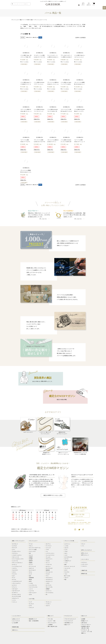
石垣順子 (31, 557)
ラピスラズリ (15, 570)
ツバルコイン (84, 566)
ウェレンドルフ (32, 551)
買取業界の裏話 (15, 627)
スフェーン (15, 587)
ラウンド (83, 544)
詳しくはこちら (43, 219)
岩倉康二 (31, 563)
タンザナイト (15, 593)
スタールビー (15, 589)
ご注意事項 (50, 625)
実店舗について (85, 621)
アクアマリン (15, 553)
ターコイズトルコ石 (16, 596)
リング (30, 602)
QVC (30, 576)
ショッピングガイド (16, 616)
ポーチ (66, 570)
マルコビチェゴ (49, 579)
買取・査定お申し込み (52, 626)
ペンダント (48, 604)
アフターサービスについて (70, 619)
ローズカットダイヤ (16, 594)
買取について (51, 616)
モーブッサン (49, 585)
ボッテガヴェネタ (68, 557)
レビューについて (16, 621)
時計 (65, 579)
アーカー (31, 544)
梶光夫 (30, 579)
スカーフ (66, 578)
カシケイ (31, 564)
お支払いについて (16, 619)
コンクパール (15, 561)
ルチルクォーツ (15, 598)
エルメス (31, 555)
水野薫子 (48, 589)
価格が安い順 (29, 37)
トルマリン (15, 568)
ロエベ (66, 553)
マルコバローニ (49, 578)
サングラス (67, 572)
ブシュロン (48, 557)
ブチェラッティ (49, 559)
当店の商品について (69, 623)
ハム (47, 551)
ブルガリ (48, 561)
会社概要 (83, 619)
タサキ (30, 594)
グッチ (30, 574)
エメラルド (15, 546)
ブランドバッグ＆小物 (69, 541)
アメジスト (15, 574)
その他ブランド (68, 561)
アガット (31, 546)
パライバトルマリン (16, 583)
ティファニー (49, 546)
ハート (83, 546)
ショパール (31, 591)
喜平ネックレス (85, 553)
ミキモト (48, 583)
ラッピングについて (69, 621)
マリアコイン (84, 562)
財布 (65, 564)
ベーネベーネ (49, 564)
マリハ (47, 576)
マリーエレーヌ (49, 572)
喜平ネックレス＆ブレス (87, 550)
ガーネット (15, 564)
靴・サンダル (67, 576)
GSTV (30, 581)
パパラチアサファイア (17, 581)
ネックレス (31, 604)
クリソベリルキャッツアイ (18, 559)
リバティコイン (85, 564)
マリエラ (48, 574)
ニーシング (48, 548)
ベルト (66, 574)
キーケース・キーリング (70, 566)
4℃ (47, 594)
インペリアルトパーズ (17, 566)
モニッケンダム (49, 587)
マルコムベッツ (49, 581)
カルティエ (31, 568)
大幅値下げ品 (84, 570)
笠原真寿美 (31, 578)
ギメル (30, 572)
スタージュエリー (33, 593)
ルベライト (15, 585)
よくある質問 (15, 623)
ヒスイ (14, 550)
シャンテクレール (33, 585)
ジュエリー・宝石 (52, 621)
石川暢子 (31, 559)
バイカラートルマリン (17, 555)
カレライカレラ (32, 570)
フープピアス (84, 541)
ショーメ (31, 589)
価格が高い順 (35, 37)
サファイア (15, 548)
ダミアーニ (48, 544)
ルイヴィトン (49, 591)
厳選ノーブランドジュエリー (37, 20)
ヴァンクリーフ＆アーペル (35, 548)
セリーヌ (66, 559)
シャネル (31, 583)
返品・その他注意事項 (34, 621)
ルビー (14, 576)
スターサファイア (16, 591)
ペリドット (15, 602)
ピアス (30, 606)
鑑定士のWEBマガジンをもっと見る (53, 495)
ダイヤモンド (15, 544)
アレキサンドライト (16, 551)
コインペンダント (85, 559)
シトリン (14, 600)
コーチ (66, 555)
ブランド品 (50, 619)
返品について (67, 625)
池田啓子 (31, 561)
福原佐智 (48, 570)
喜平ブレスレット (85, 555)
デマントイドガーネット (17, 563)
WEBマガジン (15, 630)
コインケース (67, 568)
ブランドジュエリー (33, 541)
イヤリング (31, 607)
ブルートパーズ (15, 557)
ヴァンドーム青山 (33, 550)
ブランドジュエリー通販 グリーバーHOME (20, 20)
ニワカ (47, 550)
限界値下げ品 (84, 574)
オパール (14, 579)
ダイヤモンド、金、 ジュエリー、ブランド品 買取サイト (87, 631)
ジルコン (14, 572)
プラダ (66, 551)
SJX (30, 553)
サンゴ (14, 578)
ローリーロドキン (50, 593)
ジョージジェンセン (33, 587)
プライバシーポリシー (86, 625)
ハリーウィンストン (50, 553)
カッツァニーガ (32, 566)
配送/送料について (33, 619)
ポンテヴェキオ (49, 568)
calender (35, 518)
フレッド (48, 563)
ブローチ (48, 606)
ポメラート (48, 566)
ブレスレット (49, 602)
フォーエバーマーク (50, 555)
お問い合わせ (84, 623)
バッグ (66, 563)
